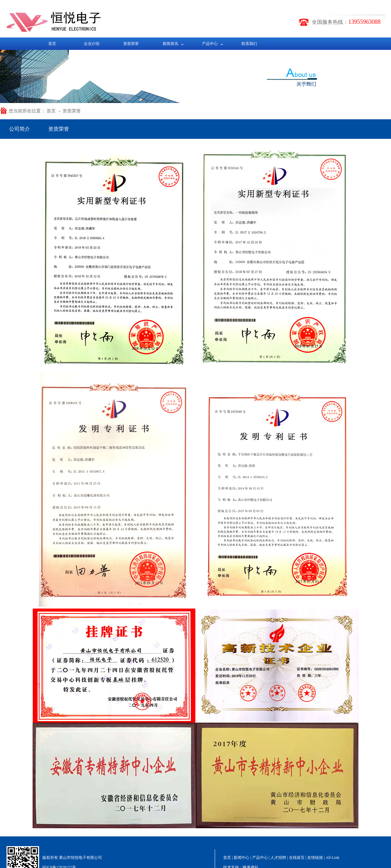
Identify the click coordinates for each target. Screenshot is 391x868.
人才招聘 (278, 858)
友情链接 (315, 858)
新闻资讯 (170, 44)
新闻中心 (241, 858)
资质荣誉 (131, 44)
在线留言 (297, 858)
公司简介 (20, 129)
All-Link (332, 858)
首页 (52, 44)
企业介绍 (92, 44)
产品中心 (210, 44)
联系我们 (249, 44)
